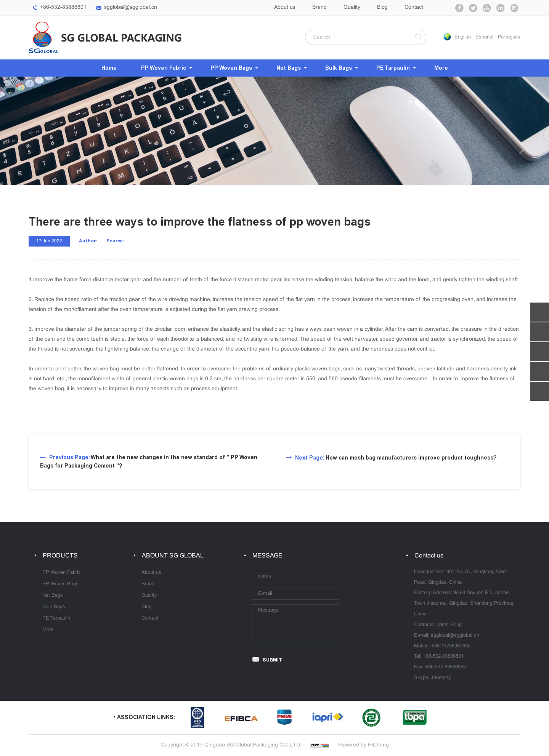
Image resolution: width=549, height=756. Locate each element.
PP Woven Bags (231, 68)
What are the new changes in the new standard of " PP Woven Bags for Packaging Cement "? (149, 462)
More (441, 68)
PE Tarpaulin (393, 68)
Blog (382, 7)
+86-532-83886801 (63, 7)
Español (484, 37)
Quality (352, 7)
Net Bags (289, 68)
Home (109, 68)
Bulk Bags (339, 68)
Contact (414, 7)
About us (285, 7)
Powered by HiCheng (364, 745)
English (463, 37)
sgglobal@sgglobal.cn (131, 7)
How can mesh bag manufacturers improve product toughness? (396, 458)
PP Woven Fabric (164, 68)
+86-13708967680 (451, 646)
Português (509, 37)
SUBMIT (272, 660)
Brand (319, 7)
